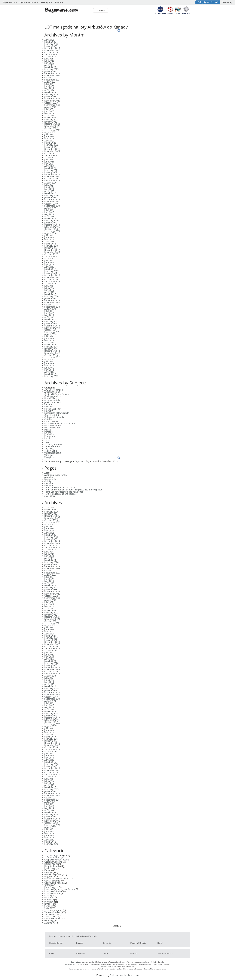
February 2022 (51, 145)
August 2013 (50, 359)
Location (101, 10)
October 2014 (51, 330)
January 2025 (51, 71)
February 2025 (51, 69)
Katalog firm (46, 2)
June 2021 (49, 162)
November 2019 (52, 202)
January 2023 (51, 122)
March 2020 (50, 193)
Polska (48, 430)
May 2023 (49, 113)
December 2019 (52, 199)
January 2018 (51, 248)
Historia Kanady (52, 400)
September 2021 (52, 155)
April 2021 (49, 166)
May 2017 (49, 265)
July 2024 (49, 84)
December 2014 (52, 326)
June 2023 (49, 111)
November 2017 (52, 252)
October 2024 (51, 78)
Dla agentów (50, 479)
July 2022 (49, 134)
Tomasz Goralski (52, 447)
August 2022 (50, 132)
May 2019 (49, 214)
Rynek (47, 438)
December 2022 (52, 124)
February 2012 (51, 376)
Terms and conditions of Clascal (60, 488)
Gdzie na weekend (53, 396)
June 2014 (49, 338)
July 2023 (49, 109)
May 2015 (49, 315)
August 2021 (50, 157)
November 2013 (52, 353)
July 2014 (49, 336)
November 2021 (52, 151)
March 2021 (50, 168)
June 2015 (49, 313)
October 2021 (51, 153)
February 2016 (51, 296)
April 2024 (49, 90)
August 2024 (50, 82)
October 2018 (51, 229)
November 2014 (52, 328)
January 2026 (51, 46)
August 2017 (50, 258)
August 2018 (50, 233)
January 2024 (51, 96)
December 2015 (52, 300)
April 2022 (49, 141)
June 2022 (49, 136)
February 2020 (51, 195)
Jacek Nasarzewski (53, 402)
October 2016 (51, 279)
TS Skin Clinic (51, 451)
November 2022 (52, 126)
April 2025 (49, 65)
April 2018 (49, 242)
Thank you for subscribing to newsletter (64, 492)
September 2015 (52, 307)
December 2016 (52, 275)
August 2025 (50, 57)
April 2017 (49, 267)
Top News (49, 449)
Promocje (49, 434)
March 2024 (50, 92)
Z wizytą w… (50, 457)
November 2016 (52, 277)
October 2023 (51, 103)
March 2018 (50, 244)
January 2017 (51, 273)
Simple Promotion (165, 953)
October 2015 (51, 305)
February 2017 (51, 271)
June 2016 (49, 288)
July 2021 (49, 160)
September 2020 (52, 181)
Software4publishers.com (124, 975)
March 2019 (50, 218)
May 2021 (49, 164)
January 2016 (51, 298)
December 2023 (52, 99)
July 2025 (49, 59)
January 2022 (51, 147)
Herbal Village (51, 398)
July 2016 (49, 286)
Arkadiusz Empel (52, 392)
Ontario (48, 419)
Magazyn (49, 411)
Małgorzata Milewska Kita (57, 413)
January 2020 (51, 197)
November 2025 (52, 50)
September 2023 (52, 105)
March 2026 (50, 42)
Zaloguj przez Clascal (208, 2)
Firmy (178, 13)
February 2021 (51, 170)
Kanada (48, 404)
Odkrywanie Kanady (54, 417)
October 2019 (51, 204)
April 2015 (49, 317)
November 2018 (52, 227)
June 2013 (49, 363)
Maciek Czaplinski (53, 409)
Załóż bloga (50, 496)
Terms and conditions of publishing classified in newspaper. (73, 490)
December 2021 (52, 149)
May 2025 (49, 63)
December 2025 (52, 48)
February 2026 (51, 44)
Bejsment (80, 461)
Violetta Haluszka (53, 453)
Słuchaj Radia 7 (160, 13)
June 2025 (49, 61)
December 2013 (52, 351)
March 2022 (50, 143)
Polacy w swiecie (52, 428)
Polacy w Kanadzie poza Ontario (60, 423)
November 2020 (52, 176)
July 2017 (49, 260)
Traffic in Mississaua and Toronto (60, 494)
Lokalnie (48, 407)
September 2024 (52, 80)
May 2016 (49, 290)
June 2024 (49, 86)
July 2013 (49, 361)
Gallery (48, 481)
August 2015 (50, 309)
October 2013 (51, 355)
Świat (47, 442)
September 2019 (52, 206)
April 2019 (49, 216)
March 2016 (50, 294)
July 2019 (49, 210)
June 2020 (49, 187)
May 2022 (49, 139)
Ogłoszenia (186, 13)
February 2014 (51, 347)
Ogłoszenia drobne (29, 2)
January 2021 (51, 172)
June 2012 (49, 368)
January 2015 (51, 324)
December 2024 (52, 73)
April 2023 (49, 115)
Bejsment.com (10, 2)
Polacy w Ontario (53, 426)
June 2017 (49, 263)
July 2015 (49, 311)
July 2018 (49, 235)
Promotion (50, 436)
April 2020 (49, 191)
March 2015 (50, 319)
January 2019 (51, 223)
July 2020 (49, 185)
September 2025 (52, 54)
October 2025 (51, 52)
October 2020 (51, 178)
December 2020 (52, 174)
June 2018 (49, 237)
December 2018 (52, 225)
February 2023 (51, 120)
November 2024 (52, 75)
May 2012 (49, 370)
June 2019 (49, 212)
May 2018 (49, 239)
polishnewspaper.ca (73, 964)
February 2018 (51, 246)
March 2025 (50, 67)
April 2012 (49, 372)
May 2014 (49, 340)
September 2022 (52, 130)
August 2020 (50, 183)
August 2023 (50, 107)
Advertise (49, 477)
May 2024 (49, 88)
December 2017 (52, 250)
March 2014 (50, 345)
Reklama (49, 483)
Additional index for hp (56, 475)
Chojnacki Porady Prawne (57, 394)
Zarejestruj (227, 2)
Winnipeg (49, 455)
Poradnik (49, 432)
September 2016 (52, 281)
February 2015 (51, 321)
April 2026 (49, 40)
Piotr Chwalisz (51, 421)
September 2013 (52, 357)
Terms (106, 953)
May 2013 (49, 366)
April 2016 (49, 292)
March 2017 (50, 269)
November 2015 (52, 303)
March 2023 (50, 118)
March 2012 (50, 374)
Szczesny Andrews (53, 444)
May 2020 (49, 189)
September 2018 (52, 231)
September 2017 (52, 256)
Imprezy (59, 2)
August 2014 (50, 334)
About (47, 473)
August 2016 (50, 284)
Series (47, 440)
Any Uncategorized (54, 390)
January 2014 (51, 349)
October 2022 (51, 128)
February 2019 (51, 221)
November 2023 (52, 101)
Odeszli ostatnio (52, 415)
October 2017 (51, 254)
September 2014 (52, 332)
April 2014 (49, 342)
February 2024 (51, 94)
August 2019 (50, 208)
